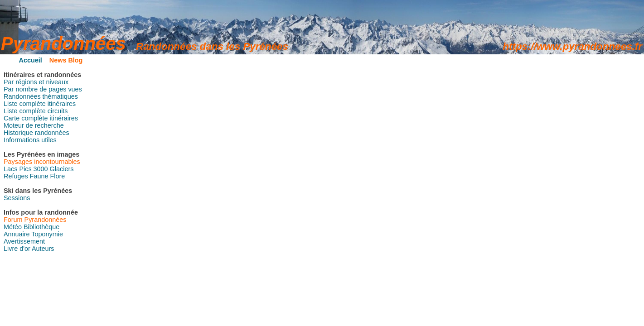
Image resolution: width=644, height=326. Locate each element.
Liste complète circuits (36, 111)
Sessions (17, 198)
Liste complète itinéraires (40, 104)
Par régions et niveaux (36, 82)
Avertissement (24, 241)
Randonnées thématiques (41, 96)
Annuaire (17, 234)
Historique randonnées (36, 133)
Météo (13, 227)
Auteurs (43, 249)
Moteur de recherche (34, 125)
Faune (39, 176)
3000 (41, 169)
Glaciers (62, 169)
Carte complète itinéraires (41, 118)
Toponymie (47, 234)
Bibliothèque (41, 227)
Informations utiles (30, 140)
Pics (25, 169)
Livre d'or (17, 249)
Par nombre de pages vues (43, 89)
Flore (57, 176)
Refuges (16, 176)
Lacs (10, 169)
